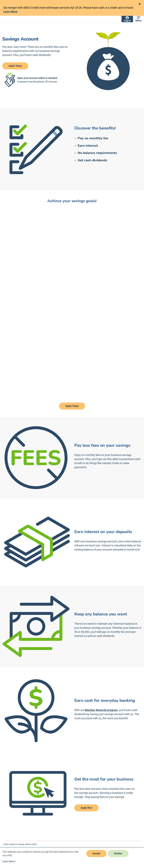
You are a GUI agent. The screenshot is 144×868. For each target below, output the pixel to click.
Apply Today (15, 66)
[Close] (140, 4)
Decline (118, 853)
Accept (96, 853)
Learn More (10, 12)
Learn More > (9, 861)
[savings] (72, 305)
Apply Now (86, 808)
